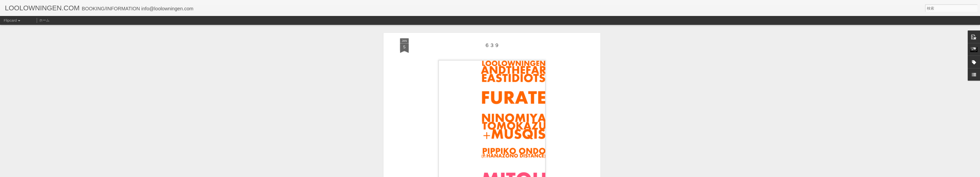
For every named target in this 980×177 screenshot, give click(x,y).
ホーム (44, 20)
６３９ (492, 45)
